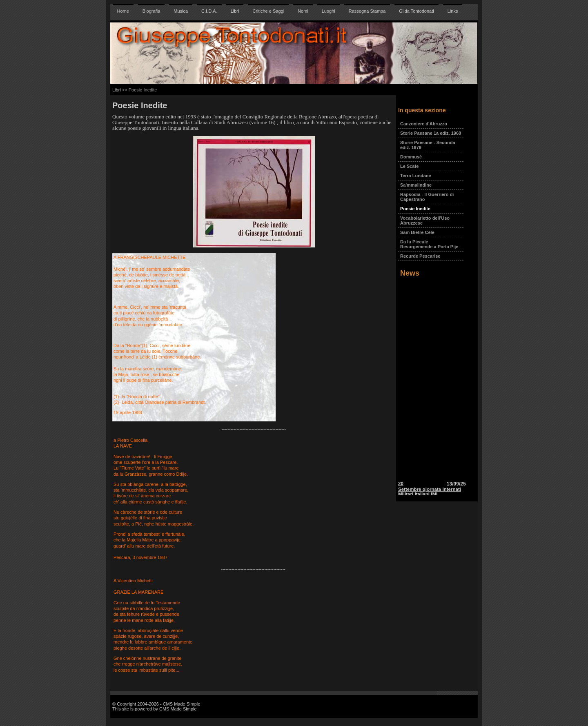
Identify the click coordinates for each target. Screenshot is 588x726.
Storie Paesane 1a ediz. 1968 (431, 133)
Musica (181, 11)
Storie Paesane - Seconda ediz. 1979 (428, 145)
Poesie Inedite (415, 209)
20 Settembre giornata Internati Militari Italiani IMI (430, 492)
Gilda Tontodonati (416, 11)
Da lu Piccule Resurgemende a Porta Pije (429, 244)
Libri (235, 11)
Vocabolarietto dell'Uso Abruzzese (425, 220)
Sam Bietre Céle (417, 232)
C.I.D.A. (209, 11)
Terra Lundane (416, 176)
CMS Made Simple (178, 709)
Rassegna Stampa (367, 11)
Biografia (151, 11)
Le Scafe (409, 166)
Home (123, 11)
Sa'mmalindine (416, 185)
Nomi (303, 11)
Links (453, 11)
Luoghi (329, 11)
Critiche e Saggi (268, 11)
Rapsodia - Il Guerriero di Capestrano (427, 197)
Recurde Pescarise (420, 256)
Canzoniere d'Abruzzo (424, 124)
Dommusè (411, 157)
